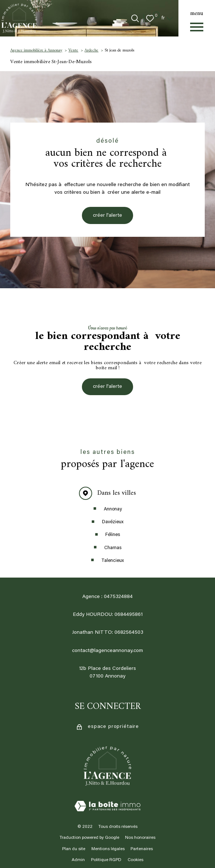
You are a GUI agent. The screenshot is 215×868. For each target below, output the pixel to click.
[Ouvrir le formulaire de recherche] (135, 18)
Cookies (135, 860)
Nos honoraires (140, 838)
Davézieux (113, 522)
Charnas (113, 548)
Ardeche (91, 50)
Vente (73, 50)
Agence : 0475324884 (107, 597)
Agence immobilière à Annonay (36, 50)
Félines (113, 535)
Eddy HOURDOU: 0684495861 (108, 615)
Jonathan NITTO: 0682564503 (108, 633)
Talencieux (113, 561)
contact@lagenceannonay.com (107, 651)
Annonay (113, 509)
